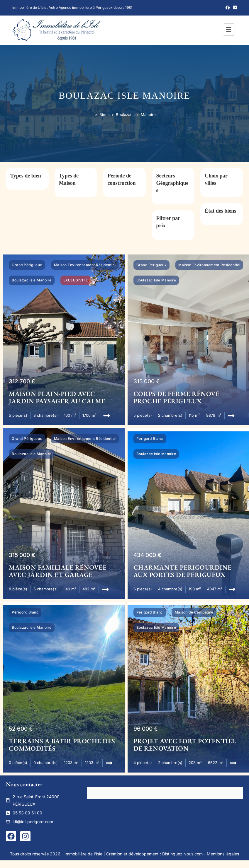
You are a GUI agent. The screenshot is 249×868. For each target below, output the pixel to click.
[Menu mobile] (230, 30)
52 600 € (21, 729)
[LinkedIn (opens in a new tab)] (234, 8)
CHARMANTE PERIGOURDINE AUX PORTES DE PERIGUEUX (183, 571)
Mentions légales (223, 854)
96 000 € (146, 729)
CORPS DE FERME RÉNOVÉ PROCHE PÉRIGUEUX (177, 397)
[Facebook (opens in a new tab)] (228, 8)
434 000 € (147, 555)
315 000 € (147, 381)
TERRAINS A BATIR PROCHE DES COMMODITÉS (62, 745)
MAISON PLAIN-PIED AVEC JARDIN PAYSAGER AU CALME (57, 397)
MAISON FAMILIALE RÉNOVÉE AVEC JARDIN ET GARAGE (58, 571)
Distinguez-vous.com (182, 854)
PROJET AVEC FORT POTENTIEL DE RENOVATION (185, 745)
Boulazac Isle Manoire (136, 115)
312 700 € (22, 381)
